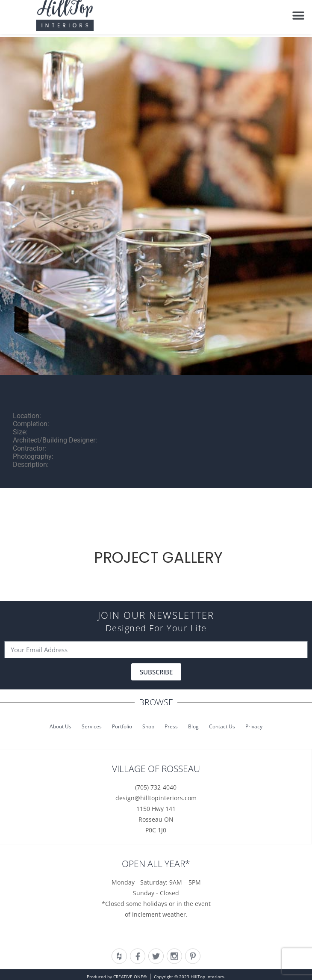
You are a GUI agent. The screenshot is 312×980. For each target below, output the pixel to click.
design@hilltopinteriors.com (156, 798)
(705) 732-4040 (156, 787)
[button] (298, 13)
